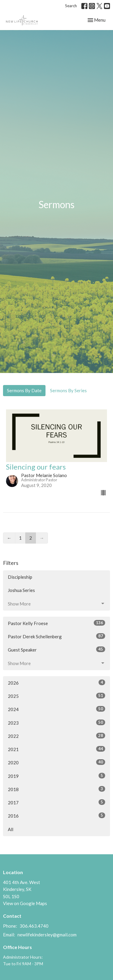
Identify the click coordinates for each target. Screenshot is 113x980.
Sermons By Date (24, 390)
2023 (56, 723)
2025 (56, 696)
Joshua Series (21, 590)
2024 (56, 709)
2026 (56, 683)
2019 (56, 776)
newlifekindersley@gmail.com (47, 935)
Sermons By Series (68, 390)
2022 (56, 736)
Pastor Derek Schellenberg (56, 636)
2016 (56, 815)
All (11, 829)
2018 (56, 789)
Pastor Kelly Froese (56, 623)
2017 (56, 802)
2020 (56, 762)
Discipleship (20, 577)
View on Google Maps (25, 903)
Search (71, 6)
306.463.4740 (34, 926)
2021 (56, 749)
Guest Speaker (56, 649)
